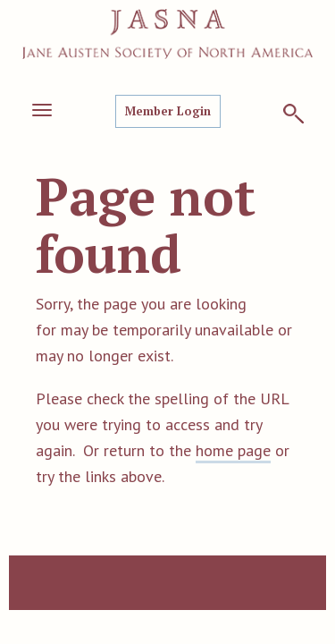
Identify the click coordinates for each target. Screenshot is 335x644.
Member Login (168, 111)
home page (233, 450)
